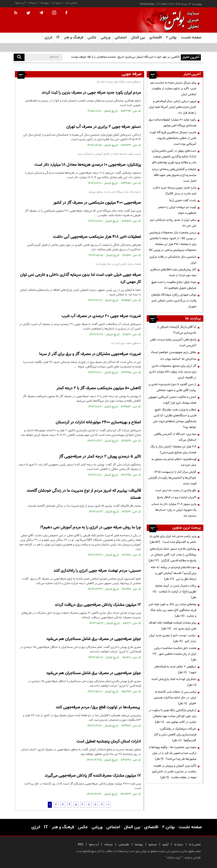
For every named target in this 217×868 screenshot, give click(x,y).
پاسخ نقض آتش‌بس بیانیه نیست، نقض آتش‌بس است (173, 343)
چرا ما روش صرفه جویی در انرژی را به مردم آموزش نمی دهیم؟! (91, 528)
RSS (81, 845)
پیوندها (45, 3)
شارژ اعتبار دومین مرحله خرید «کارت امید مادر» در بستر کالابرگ (175, 191)
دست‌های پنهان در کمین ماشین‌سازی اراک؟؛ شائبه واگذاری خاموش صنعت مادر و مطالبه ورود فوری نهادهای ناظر (174, 157)
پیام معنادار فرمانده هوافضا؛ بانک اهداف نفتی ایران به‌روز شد (172, 626)
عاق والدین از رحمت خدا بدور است (176, 490)
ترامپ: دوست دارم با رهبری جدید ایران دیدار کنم (173, 638)
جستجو (153, 845)
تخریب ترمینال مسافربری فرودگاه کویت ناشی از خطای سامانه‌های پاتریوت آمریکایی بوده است (173, 138)
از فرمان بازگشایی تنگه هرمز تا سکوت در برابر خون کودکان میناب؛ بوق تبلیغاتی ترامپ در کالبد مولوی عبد (172, 716)
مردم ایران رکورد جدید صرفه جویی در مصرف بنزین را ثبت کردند (91, 93)
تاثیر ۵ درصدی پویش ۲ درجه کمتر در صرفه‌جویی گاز (100, 457)
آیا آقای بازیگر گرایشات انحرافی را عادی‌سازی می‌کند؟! (177, 330)
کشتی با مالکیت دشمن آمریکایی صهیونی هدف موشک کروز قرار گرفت (172, 400)
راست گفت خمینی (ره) (183, 200)
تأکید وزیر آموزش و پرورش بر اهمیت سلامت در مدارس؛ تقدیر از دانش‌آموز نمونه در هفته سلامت (174, 772)
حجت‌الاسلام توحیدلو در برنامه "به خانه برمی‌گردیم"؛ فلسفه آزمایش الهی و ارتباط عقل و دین (173, 573)
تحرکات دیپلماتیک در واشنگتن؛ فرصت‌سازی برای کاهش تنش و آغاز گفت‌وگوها (175, 735)
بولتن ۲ (171, 38)
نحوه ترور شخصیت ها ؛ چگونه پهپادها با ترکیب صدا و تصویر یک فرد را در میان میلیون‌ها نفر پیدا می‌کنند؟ (173, 753)
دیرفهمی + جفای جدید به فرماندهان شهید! (175, 669)
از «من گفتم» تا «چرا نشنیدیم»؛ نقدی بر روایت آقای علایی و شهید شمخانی (172, 387)
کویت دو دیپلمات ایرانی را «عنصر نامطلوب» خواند (177, 210)
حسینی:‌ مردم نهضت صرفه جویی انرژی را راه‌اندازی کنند (97, 571)
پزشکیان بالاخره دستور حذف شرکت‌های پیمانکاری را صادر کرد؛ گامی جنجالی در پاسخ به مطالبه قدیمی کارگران (172, 555)
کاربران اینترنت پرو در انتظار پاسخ (177, 497)
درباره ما (57, 3)
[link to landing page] (178, 20)
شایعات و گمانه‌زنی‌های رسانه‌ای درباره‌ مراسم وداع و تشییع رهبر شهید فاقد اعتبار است (174, 175)
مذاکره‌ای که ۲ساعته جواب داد (178, 359)
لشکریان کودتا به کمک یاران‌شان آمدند (173, 682)
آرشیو (166, 845)
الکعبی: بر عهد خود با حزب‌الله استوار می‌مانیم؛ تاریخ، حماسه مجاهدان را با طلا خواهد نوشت (125, 57)
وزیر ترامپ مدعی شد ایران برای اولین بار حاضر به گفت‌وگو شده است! (173, 539)
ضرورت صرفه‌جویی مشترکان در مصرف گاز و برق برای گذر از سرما (90, 354)
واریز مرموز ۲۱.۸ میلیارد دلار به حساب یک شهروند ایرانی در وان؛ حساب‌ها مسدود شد (174, 510)
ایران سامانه (174, 858)
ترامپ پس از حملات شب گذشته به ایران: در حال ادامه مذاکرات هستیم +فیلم (175, 698)
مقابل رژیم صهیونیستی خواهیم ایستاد (173, 352)
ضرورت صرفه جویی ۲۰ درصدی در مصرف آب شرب (101, 316)
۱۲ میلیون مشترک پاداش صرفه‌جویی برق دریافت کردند (98, 605)
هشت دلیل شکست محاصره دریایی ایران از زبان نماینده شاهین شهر (174, 654)
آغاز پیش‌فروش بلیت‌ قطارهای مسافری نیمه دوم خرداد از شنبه (173, 272)
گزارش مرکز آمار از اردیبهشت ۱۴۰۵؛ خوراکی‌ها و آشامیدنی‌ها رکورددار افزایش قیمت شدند (172, 478)
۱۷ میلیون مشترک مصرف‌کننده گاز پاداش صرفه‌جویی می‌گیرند (93, 776)
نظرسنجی (124, 845)
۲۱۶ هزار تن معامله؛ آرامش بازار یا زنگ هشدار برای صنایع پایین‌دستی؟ (173, 450)
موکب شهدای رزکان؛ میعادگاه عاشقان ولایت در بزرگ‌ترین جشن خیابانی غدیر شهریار (174, 301)
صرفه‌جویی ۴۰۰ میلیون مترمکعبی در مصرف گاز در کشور (97, 203)
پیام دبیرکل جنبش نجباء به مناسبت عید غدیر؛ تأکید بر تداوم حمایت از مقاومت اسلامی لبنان (173, 89)
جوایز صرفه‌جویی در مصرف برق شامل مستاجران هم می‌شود (93, 639)
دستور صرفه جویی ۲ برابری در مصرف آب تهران (104, 127)
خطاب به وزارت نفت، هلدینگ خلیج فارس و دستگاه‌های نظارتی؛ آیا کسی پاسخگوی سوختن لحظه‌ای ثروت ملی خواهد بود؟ (175, 418)
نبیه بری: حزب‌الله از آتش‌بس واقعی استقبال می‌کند (175, 437)
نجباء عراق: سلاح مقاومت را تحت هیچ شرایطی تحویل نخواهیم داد (174, 285)
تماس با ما (71, 3)
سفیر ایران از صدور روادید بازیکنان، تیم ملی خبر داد (173, 223)
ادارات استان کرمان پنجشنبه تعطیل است (109, 742)
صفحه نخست (191, 38)
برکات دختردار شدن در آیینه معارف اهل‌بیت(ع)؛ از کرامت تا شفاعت (174, 592)
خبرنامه (33, 3)
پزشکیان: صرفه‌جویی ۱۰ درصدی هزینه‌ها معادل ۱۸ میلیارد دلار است (88, 165)
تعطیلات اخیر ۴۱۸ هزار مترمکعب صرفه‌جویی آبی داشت (97, 237)
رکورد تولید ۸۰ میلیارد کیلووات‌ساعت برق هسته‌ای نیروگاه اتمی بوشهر (172, 123)
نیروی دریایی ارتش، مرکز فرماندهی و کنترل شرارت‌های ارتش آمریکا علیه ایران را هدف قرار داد (172, 107)
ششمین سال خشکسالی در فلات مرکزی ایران (173, 260)
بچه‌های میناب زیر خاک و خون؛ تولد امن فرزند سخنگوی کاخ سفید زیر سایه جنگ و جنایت (172, 610)
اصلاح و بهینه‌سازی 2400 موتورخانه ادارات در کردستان (98, 422)
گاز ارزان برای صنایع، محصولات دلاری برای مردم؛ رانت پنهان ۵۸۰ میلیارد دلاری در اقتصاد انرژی (173, 372)
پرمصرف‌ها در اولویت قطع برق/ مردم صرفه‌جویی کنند (98, 707)
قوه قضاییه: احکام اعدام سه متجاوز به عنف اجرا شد (174, 462)
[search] (19, 57)
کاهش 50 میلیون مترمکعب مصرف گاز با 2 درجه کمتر (99, 388)
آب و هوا (20, 3)
